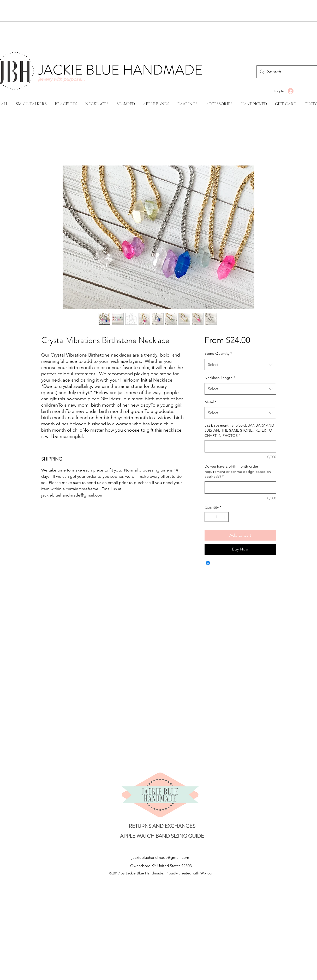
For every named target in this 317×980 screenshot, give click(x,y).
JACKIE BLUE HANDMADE (120, 70)
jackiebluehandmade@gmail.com (160, 857)
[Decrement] (209, 517)
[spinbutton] (217, 517)
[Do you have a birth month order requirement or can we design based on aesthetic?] (240, 488)
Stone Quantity (218, 353)
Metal (210, 402)
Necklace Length (220, 378)
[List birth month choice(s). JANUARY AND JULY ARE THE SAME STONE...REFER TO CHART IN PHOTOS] (240, 446)
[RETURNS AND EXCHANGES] (162, 826)
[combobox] (240, 365)
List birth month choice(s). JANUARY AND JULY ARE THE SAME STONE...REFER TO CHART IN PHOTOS (239, 430)
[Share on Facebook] (208, 563)
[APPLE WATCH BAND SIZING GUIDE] (162, 836)
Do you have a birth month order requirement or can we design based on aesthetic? (238, 471)
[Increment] (225, 517)
